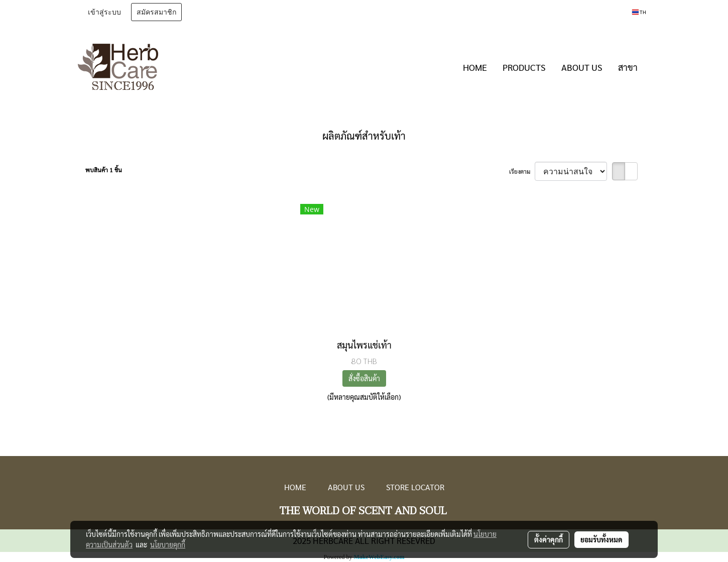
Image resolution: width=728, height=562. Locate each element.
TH (639, 12)
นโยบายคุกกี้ (168, 544)
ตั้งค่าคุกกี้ (549, 539)
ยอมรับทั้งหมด (601, 539)
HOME (475, 67)
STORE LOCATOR (415, 487)
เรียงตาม (522, 171)
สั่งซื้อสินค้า (364, 378)
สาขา (628, 67)
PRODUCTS (524, 67)
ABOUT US (582, 67)
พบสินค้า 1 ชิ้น (104, 170)
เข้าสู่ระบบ (104, 12)
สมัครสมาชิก (156, 12)
